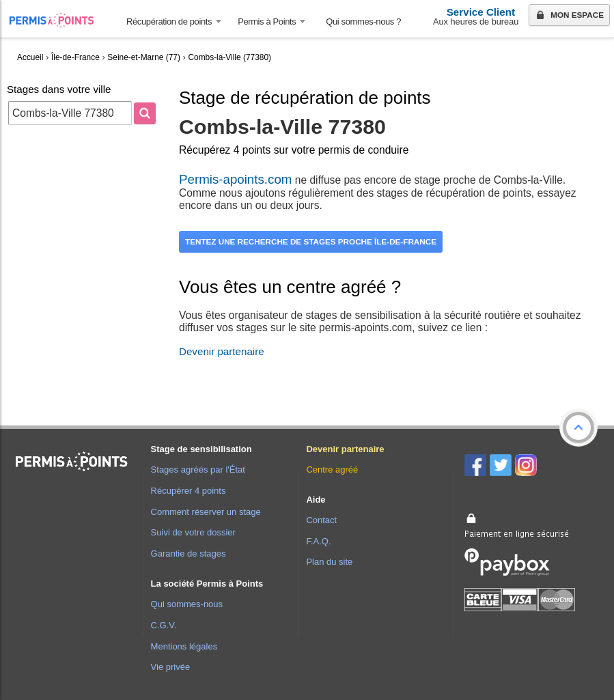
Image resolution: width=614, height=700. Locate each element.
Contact (321, 520)
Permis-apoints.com (235, 179)
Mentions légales (184, 646)
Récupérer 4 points (189, 491)
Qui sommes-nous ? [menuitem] (363, 22)
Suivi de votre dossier (193, 532)
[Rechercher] (145, 113)
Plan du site (329, 562)
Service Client (481, 12)
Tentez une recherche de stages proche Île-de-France (311, 241)
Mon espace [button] (569, 16)
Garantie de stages (189, 554)
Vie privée (171, 667)
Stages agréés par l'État (198, 470)
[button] (578, 428)
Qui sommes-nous (187, 604)
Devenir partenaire (222, 351)
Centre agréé (332, 470)
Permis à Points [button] (267, 22)
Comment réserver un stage (206, 512)
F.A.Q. (318, 541)
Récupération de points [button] (169, 22)
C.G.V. (164, 625)
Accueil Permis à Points (58, 20)
